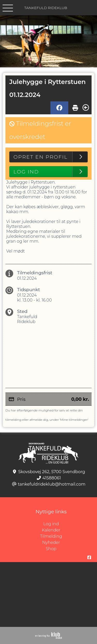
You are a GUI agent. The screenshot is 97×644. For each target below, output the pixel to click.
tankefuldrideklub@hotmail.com (52, 484)
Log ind (70, 524)
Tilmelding (51, 536)
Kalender (51, 530)
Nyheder (51, 542)
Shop (51, 549)
